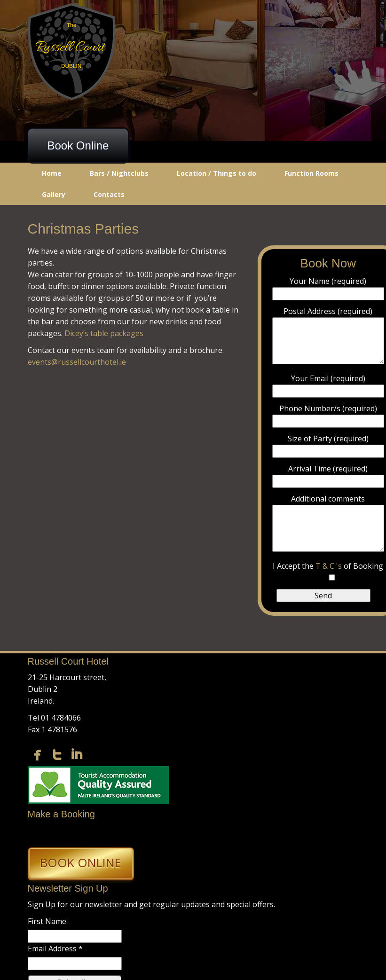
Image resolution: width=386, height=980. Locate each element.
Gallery (54, 194)
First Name (47, 921)
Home (52, 173)
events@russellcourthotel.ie (77, 362)
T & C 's (330, 566)
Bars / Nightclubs (119, 173)
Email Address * (55, 949)
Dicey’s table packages (104, 333)
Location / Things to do (217, 173)
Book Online (78, 145)
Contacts (109, 194)
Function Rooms (311, 173)
